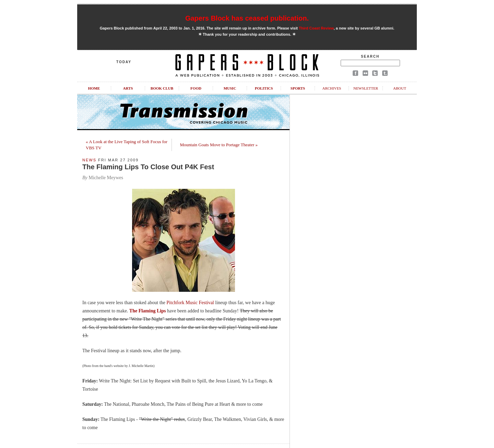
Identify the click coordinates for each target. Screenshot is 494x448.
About (400, 88)
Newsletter (366, 88)
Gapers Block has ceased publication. (247, 18)
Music (230, 88)
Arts (128, 88)
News (89, 160)
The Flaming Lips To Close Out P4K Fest (148, 167)
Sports (298, 88)
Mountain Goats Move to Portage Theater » (219, 145)
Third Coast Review (316, 28)
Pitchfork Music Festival (190, 303)
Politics (264, 88)
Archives (332, 88)
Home (94, 88)
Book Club (162, 88)
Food (196, 88)
